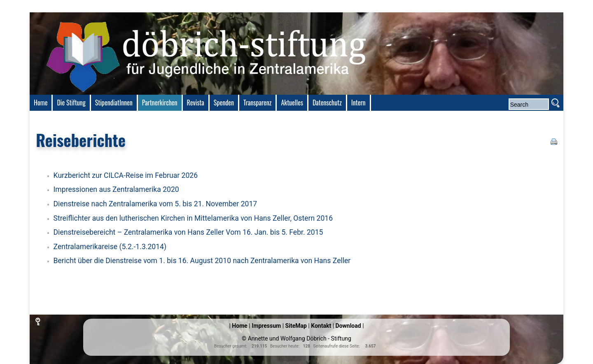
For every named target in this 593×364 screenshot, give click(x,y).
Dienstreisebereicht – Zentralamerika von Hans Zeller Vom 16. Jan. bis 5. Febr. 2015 (188, 232)
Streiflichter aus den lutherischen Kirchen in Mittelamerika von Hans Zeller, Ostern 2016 (193, 218)
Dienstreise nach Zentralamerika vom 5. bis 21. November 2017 (155, 204)
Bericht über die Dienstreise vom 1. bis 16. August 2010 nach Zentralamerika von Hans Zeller (202, 261)
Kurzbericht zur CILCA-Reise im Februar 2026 (126, 175)
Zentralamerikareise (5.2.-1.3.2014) (110, 247)
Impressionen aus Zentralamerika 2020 (116, 189)
